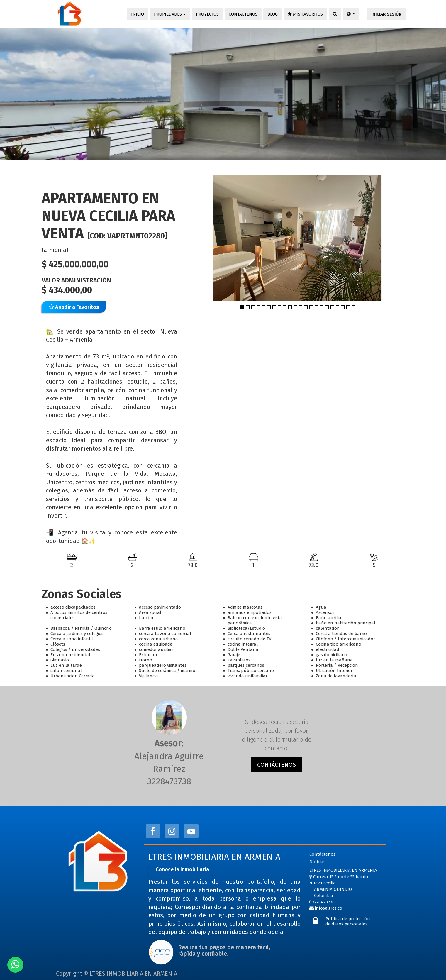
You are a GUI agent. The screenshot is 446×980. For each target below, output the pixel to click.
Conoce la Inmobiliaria (182, 869)
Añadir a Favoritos (74, 307)
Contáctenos (322, 854)
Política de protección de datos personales (348, 921)
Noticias (317, 862)
